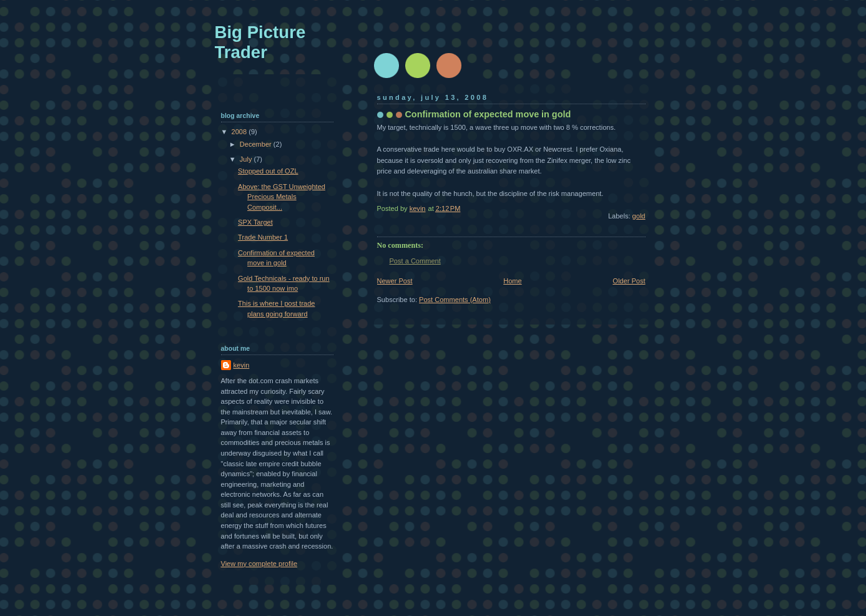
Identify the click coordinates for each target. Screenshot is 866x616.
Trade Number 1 (263, 237)
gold (639, 216)
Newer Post (395, 281)
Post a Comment (415, 261)
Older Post (629, 281)
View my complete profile (259, 564)
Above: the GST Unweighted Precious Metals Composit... (282, 197)
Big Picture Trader (260, 42)
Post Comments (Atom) (455, 300)
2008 (240, 132)
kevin (242, 365)
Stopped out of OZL (268, 171)
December (257, 144)
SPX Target (255, 222)
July (247, 159)
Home (512, 281)
